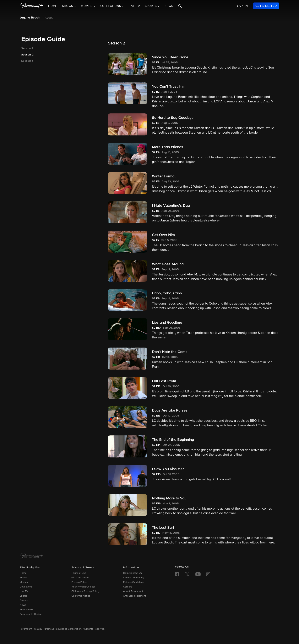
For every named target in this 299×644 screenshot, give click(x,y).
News (169, 6)
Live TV (134, 6)
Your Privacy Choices (83, 587)
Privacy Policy (79, 582)
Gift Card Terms (80, 578)
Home (53, 6)
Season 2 (27, 55)
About (49, 18)
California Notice (81, 596)
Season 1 (27, 48)
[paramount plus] (31, 6)
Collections (26, 587)
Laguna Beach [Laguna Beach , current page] (30, 18)
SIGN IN (242, 6)
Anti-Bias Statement (135, 596)
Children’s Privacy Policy (85, 591)
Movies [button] (87, 6)
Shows (23, 578)
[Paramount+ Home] (31, 556)
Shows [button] (68, 6)
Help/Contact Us (132, 573)
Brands (24, 601)
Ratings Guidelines (134, 582)
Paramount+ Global (31, 614)
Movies (24, 582)
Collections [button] (111, 6)
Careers (128, 587)
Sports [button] (151, 6)
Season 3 (27, 61)
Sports (23, 596)
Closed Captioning (134, 578)
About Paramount (133, 591)
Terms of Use (79, 573)
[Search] (180, 6)
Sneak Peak (26, 610)
